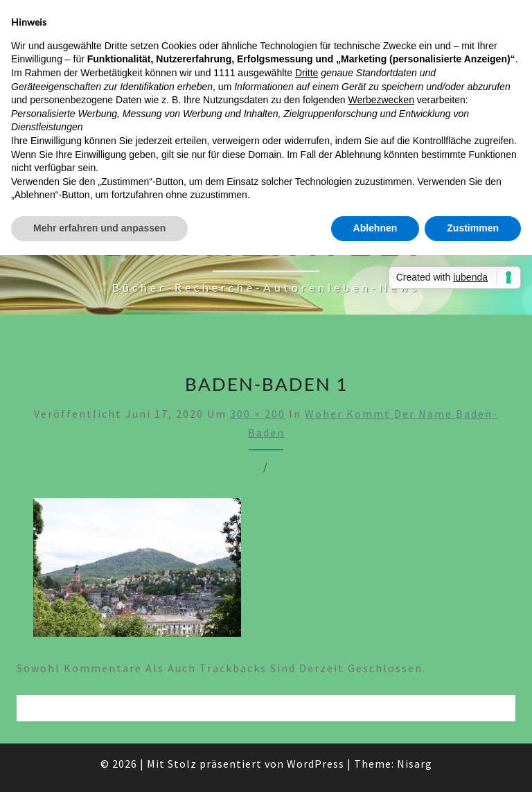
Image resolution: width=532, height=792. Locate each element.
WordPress (316, 764)
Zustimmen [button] (473, 228)
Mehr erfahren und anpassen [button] (99, 228)
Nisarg (415, 764)
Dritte (307, 73)
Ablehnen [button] (375, 228)
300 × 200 (258, 414)
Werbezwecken (381, 100)
